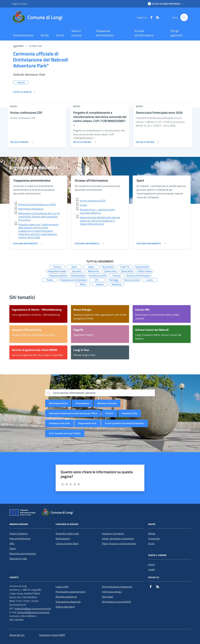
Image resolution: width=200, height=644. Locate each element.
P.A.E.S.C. (110, 413)
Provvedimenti (82, 403)
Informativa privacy (112, 592)
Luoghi (152, 569)
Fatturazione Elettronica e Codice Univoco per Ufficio (73, 413)
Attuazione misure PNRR (52, 635)
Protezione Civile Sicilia (59, 423)
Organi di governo (19, 533)
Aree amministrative (20, 538)
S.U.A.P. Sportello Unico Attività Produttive (124, 423)
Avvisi (151, 543)
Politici (13, 548)
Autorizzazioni (63, 538)
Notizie (152, 533)
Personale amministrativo (23, 553)
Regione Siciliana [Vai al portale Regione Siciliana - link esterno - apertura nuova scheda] (20, 4)
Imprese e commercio (113, 533)
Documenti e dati (18, 558)
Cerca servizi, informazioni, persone (74, 393)
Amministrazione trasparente (117, 587)
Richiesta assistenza (66, 597)
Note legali (107, 597)
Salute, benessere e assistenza (118, 538)
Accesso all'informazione (144, 33)
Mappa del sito (17, 635)
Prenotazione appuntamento (71, 592)
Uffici (12, 543)
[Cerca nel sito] (184, 17)
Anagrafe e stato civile (67, 533)
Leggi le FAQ (62, 587)
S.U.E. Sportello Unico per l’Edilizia (65, 433)
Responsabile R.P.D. (87, 423)
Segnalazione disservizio (68, 602)
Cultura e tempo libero (67, 543)
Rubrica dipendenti (65, 607)
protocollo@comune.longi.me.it (33, 612)
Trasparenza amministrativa (105, 33)
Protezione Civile (130, 413)
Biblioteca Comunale (107, 403)
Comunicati (154, 538)
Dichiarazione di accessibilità (116, 602)
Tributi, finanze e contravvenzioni (119, 543)
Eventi (151, 564)
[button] (166, 4)
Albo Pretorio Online (58, 403)
